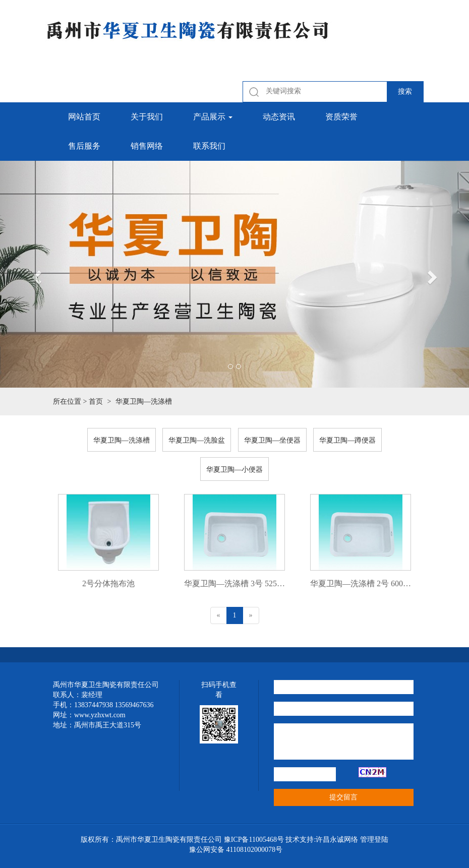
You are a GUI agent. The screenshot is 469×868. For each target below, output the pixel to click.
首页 (96, 401)
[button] (35, 274)
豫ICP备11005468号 (254, 840)
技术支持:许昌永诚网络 (322, 840)
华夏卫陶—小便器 (234, 470)
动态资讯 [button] (279, 117)
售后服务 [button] (84, 146)
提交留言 (343, 797)
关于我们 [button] (147, 117)
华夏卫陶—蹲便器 (347, 440)
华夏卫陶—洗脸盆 (197, 440)
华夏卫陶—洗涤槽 (122, 440)
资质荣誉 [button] (341, 117)
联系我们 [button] (209, 146)
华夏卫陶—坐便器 (272, 440)
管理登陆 (374, 840)
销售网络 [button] (147, 146)
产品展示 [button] (213, 117)
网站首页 (84, 117)
